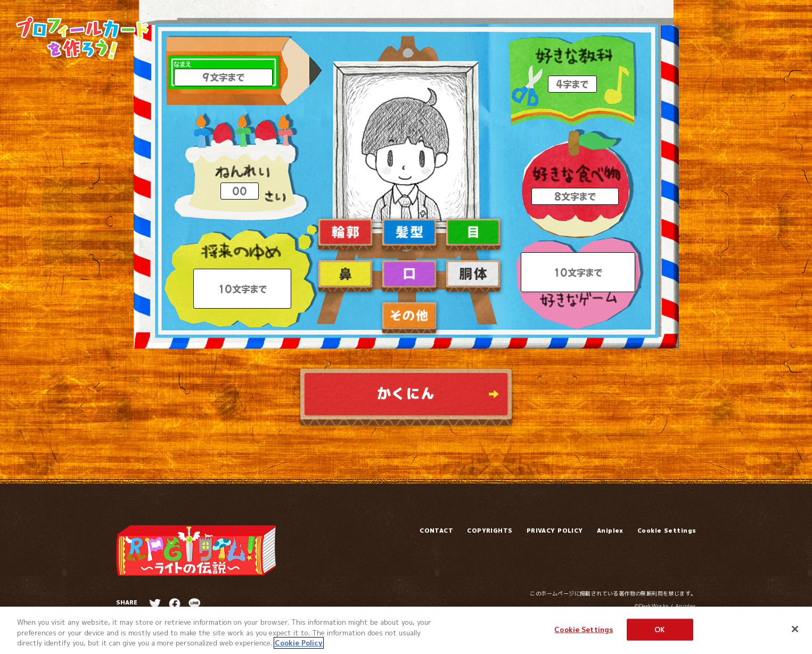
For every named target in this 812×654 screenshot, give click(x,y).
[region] (406, 630)
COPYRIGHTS (490, 531)
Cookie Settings (667, 531)
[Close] (795, 629)
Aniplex (610, 531)
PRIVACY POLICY (555, 531)
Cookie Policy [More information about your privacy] (299, 643)
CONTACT (436, 531)
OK (660, 629)
